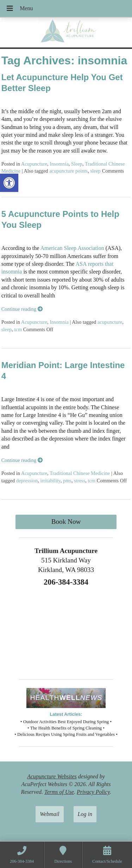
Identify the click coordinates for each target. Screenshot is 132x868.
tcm (18, 329)
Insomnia (59, 164)
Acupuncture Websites (52, 776)
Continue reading (22, 309)
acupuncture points (68, 171)
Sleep (77, 164)
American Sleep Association (71, 248)
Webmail (49, 814)
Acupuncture (34, 164)
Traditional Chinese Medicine (80, 473)
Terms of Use (59, 792)
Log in (85, 814)
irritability (50, 481)
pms (67, 481)
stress (80, 481)
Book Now (66, 522)
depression (27, 481)
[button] (9, 183)
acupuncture (110, 322)
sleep (95, 171)
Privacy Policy (93, 792)
